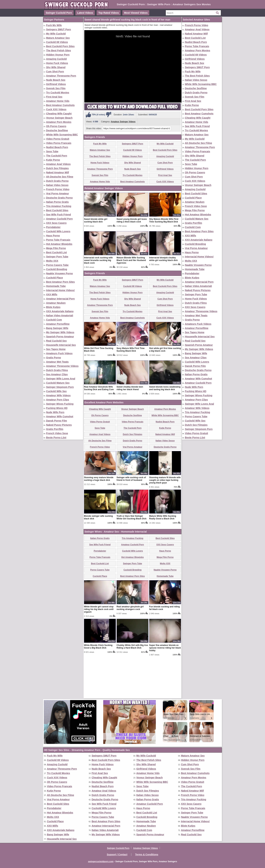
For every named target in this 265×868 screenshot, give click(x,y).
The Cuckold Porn (57, 156)
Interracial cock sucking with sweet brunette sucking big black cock (98, 301)
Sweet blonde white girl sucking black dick (96, 261)
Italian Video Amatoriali (60, 316)
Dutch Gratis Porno (57, 181)
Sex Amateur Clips (57, 374)
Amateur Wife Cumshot (60, 416)
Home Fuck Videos (57, 63)
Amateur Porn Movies (59, 122)
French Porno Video (58, 189)
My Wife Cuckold (56, 34)
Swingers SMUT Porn (59, 29)
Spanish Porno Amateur (60, 337)
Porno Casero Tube (57, 265)
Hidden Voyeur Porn (58, 55)
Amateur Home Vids (58, 101)
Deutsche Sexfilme (57, 130)
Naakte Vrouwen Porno (59, 273)
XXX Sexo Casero (56, 223)
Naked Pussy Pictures (59, 425)
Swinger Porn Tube (57, 257)
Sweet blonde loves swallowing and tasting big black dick (165, 429)
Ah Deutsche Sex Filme (60, 177)
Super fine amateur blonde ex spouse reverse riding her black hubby (165, 689)
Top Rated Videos (109, 13)
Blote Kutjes (53, 307)
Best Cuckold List (56, 252)
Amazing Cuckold (56, 59)
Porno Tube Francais (58, 240)
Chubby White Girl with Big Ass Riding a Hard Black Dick (132, 688)
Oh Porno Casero (56, 126)
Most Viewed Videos (136, 13)
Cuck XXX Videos (56, 109)
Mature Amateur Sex (58, 38)
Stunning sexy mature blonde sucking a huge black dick (99, 520)
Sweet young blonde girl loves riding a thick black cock (132, 261)
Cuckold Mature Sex (58, 383)
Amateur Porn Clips (58, 400)
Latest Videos (85, 13)
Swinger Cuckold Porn (59, 13)
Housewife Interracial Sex (61, 345)
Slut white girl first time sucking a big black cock (165, 391)
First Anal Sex (54, 97)
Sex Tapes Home (56, 349)
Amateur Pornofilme (58, 324)
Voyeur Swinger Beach (59, 118)
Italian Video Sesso (57, 185)
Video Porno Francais (59, 143)
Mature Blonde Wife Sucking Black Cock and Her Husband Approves (131, 301)
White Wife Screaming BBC (62, 135)
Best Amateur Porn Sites (60, 282)
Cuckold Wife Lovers (58, 231)
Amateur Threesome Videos (62, 366)
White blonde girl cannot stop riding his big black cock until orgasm (99, 650)
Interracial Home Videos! (60, 290)
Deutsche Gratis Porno (59, 198)
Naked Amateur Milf (57, 172)
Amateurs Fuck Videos (59, 353)
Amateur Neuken (56, 303)
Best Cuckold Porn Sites (60, 46)
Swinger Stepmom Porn (60, 387)
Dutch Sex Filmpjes (57, 168)
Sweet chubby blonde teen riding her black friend (130, 429)
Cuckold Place (55, 278)
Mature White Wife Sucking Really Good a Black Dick (163, 558)
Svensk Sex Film (56, 88)
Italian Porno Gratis (57, 202)
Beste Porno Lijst (56, 438)
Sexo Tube (52, 151)
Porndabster (53, 227)
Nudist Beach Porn (57, 147)
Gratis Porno (54, 358)
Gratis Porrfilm (55, 429)
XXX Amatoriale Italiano (60, 311)
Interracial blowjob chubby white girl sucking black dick (163, 300)
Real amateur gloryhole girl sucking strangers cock (130, 649)
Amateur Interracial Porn (60, 299)
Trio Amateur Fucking (59, 206)
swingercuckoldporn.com (101, 862)
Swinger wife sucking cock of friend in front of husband (131, 520)
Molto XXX (52, 261)
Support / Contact (117, 855)
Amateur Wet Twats (57, 362)
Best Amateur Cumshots (60, 105)
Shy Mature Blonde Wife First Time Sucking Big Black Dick (164, 261)
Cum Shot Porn (55, 72)
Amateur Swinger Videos (123, 122)
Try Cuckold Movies (58, 93)
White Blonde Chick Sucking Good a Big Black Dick (98, 688)
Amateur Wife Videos (58, 395)
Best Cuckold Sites (57, 210)
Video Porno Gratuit (58, 139)
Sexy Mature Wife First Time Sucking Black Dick (131, 391)
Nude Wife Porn (55, 412)
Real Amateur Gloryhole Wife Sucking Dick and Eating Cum (99, 429)
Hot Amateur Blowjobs (59, 244)
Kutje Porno (53, 160)
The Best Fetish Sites (59, 50)
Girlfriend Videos (56, 84)
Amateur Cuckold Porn (59, 219)
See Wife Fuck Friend (58, 215)
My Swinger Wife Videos (60, 332)
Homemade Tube (56, 286)
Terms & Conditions (147, 855)
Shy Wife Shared (56, 67)
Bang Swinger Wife (57, 328)
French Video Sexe (57, 433)
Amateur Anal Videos (58, 164)
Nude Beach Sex (56, 80)
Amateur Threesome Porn (61, 76)
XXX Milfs (52, 294)
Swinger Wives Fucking (60, 404)
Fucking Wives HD (57, 408)
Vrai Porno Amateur (57, 194)
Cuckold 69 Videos (57, 42)
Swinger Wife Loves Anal (61, 379)
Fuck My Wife (54, 25)
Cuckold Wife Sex (56, 391)
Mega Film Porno (56, 248)
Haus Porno (53, 236)
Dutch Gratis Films (57, 370)
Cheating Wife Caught (59, 114)
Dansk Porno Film (57, 421)
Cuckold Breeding (57, 269)
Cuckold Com (54, 320)
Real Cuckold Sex (56, 341)
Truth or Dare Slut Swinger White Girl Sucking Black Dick (132, 558)
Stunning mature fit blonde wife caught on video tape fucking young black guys (165, 521)
